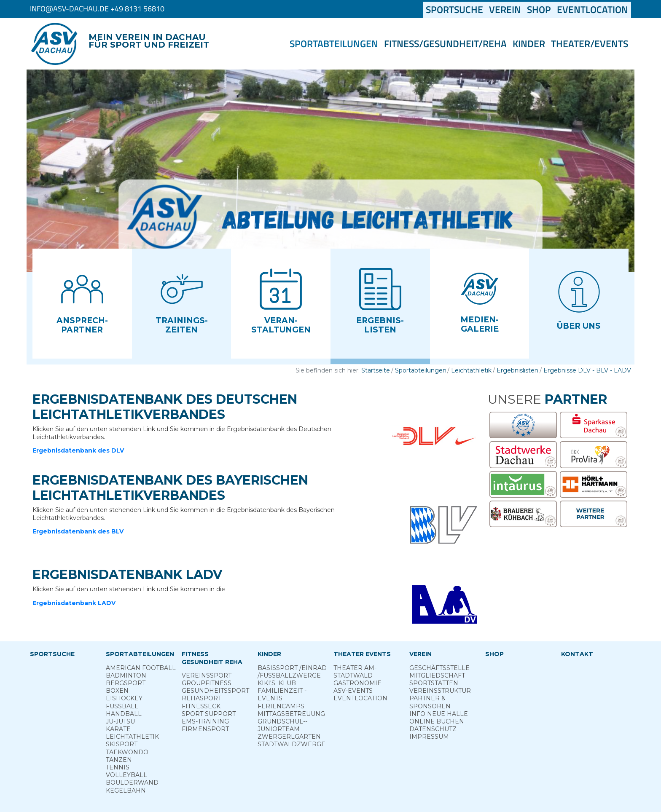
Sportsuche (456, 10)
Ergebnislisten (517, 370)
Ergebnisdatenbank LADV (74, 603)
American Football (141, 668)
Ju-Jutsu (120, 721)
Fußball (122, 706)
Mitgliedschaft (437, 675)
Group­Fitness (207, 683)
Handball (124, 714)
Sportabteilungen (334, 44)
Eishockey (124, 698)
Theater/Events (590, 44)
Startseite (376, 370)
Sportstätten (434, 683)
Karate (118, 729)
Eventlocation (592, 10)
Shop (539, 10)
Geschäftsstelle (439, 668)
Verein (505, 10)
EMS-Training (205, 721)
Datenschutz (433, 729)
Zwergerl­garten (289, 737)
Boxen (117, 691)
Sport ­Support (209, 714)
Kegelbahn (126, 791)
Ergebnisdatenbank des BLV (78, 531)
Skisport (122, 744)
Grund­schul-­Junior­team (282, 725)
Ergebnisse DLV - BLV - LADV (587, 370)
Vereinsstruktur (440, 691)
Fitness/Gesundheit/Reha (445, 44)
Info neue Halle (439, 714)
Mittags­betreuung (291, 714)
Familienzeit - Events (282, 694)
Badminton (126, 675)
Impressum (429, 737)
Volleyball (126, 775)
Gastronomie (357, 683)
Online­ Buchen (437, 721)
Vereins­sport (207, 675)
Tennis (118, 767)
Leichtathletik (471, 370)
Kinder (529, 44)
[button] (82, 304)
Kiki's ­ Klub (277, 683)
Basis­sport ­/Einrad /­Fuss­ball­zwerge (292, 672)
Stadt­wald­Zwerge (292, 744)
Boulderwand (132, 783)
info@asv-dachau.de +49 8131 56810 (97, 9)
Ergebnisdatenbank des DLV (78, 450)
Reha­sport (202, 698)
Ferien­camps (281, 706)
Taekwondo (127, 752)
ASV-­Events (353, 691)
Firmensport (205, 729)
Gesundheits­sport (215, 691)
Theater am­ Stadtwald (355, 672)
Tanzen (119, 760)
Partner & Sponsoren (430, 702)
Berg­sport (126, 683)
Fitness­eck (201, 706)
